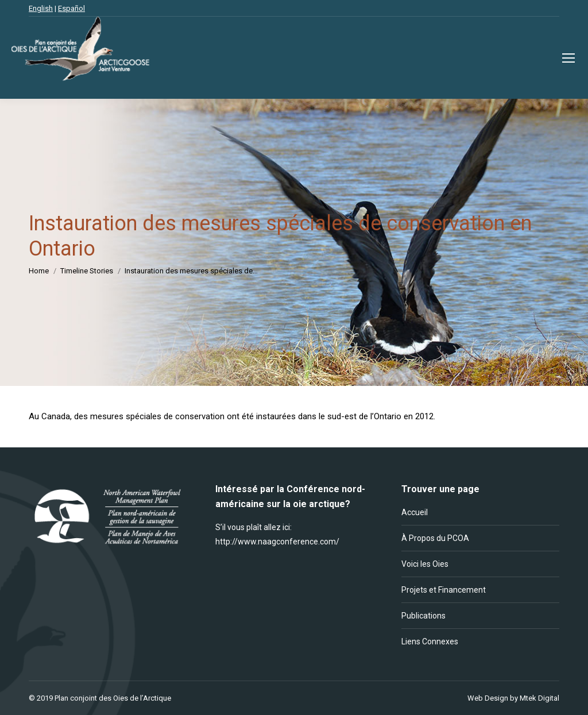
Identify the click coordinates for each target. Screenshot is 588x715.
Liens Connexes (430, 641)
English (41, 8)
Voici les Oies (425, 564)
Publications (423, 616)
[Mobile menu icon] (568, 58)
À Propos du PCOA (435, 538)
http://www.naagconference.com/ (277, 542)
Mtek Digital (539, 698)
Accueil (415, 512)
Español (71, 8)
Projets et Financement (444, 590)
